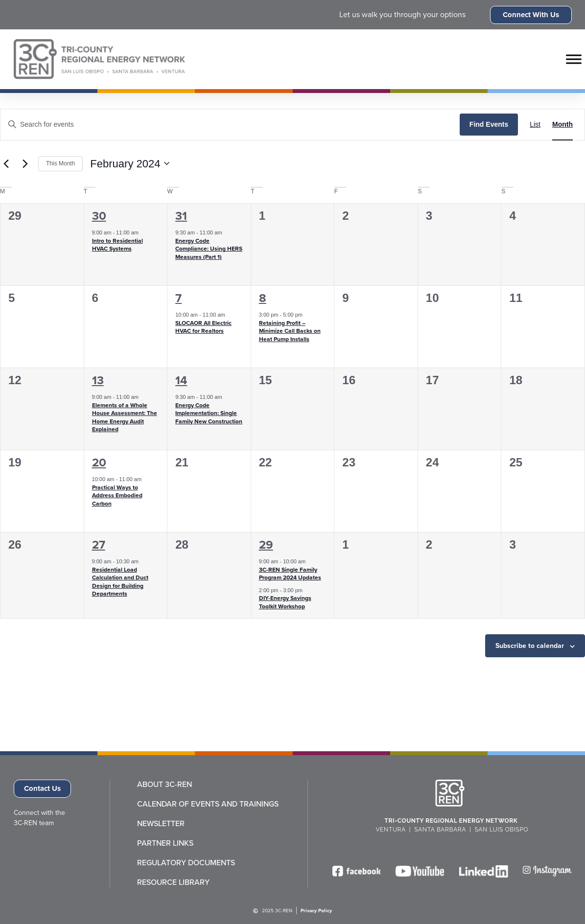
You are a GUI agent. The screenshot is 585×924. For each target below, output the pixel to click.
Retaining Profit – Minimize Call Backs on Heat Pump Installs (290, 331)
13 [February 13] (98, 380)
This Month (60, 163)
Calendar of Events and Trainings (208, 804)
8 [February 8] (263, 298)
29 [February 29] (266, 545)
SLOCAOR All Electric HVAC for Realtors (203, 327)
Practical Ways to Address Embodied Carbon (117, 496)
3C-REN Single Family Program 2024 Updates (290, 574)
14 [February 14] (181, 380)
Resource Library (173, 882)
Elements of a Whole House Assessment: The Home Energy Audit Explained (125, 417)
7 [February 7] (178, 298)
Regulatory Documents (186, 863)
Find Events (489, 124)
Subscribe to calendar (530, 646)
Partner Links (165, 843)
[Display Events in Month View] (562, 125)
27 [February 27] (99, 545)
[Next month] (25, 163)
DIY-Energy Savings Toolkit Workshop (285, 602)
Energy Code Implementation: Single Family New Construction (209, 413)
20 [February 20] (99, 462)
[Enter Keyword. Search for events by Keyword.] (230, 125)
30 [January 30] (99, 216)
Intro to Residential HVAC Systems (117, 245)
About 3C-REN (164, 785)
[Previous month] (6, 163)
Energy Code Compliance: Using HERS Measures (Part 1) (209, 249)
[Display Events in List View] (535, 125)
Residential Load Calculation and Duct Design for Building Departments (120, 582)
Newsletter (161, 824)
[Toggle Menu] (574, 59)
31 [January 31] (181, 216)
